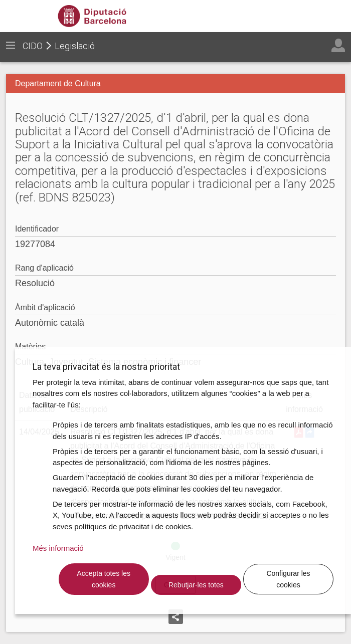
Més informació (58, 548)
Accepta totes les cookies (104, 579)
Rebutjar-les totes (196, 585)
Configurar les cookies (288, 579)
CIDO (33, 46)
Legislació (75, 46)
